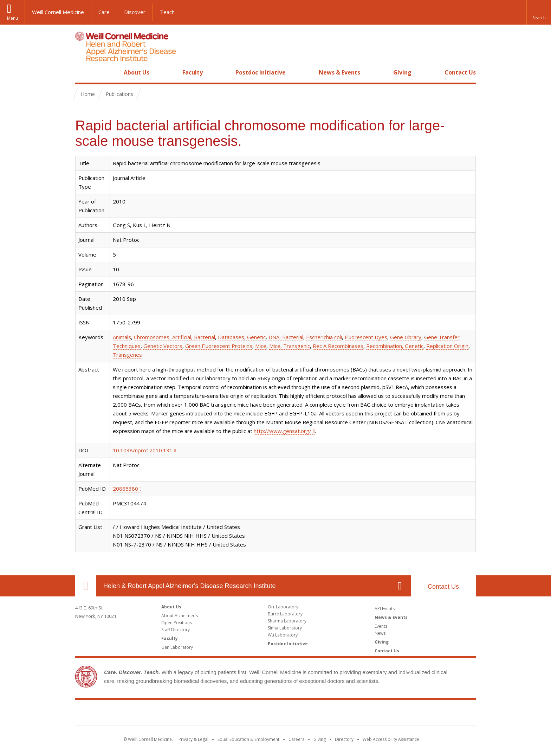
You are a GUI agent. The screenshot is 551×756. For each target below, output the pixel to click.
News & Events (339, 72)
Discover (135, 12)
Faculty (193, 72)
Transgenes (127, 355)
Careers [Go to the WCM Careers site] (296, 739)
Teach (167, 12)
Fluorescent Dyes (366, 337)
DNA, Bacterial (286, 337)
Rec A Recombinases (338, 346)
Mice (261, 346)
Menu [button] (12, 18)
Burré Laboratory (285, 614)
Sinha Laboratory (285, 628)
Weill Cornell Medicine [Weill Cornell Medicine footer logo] (275, 714)
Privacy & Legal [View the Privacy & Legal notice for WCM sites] (193, 739)
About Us (137, 72)
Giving (402, 72)
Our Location (86, 586)
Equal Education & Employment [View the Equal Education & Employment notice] (248, 739)
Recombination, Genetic (395, 346)
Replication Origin (447, 346)
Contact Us (460, 72)
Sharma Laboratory (287, 621)
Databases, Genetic (242, 337)
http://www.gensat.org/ (283, 431)
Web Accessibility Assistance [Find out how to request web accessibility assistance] (391, 739)
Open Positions (177, 623)
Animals (122, 337)
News (380, 633)
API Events (385, 609)
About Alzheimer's (180, 616)
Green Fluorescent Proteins (219, 346)
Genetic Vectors (163, 346)
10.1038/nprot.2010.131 (143, 450)
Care (104, 12)
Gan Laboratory (177, 647)
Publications (119, 94)
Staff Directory (176, 630)
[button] (539, 12)
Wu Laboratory (283, 635)
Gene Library (406, 337)
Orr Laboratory (283, 607)
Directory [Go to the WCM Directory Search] (344, 739)
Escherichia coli (324, 337)
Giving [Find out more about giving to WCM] (320, 739)
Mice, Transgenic (290, 346)
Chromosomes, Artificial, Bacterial (174, 337)
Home (83, 72)
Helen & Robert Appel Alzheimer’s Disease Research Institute (190, 586)
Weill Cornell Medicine (58, 12)
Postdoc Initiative (261, 72)
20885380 (125, 489)
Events (381, 626)
